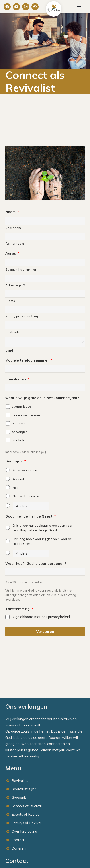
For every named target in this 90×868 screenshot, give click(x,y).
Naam (12, 212)
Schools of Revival (27, 806)
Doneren (19, 848)
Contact (18, 840)
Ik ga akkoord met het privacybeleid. (41, 617)
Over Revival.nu (24, 831)
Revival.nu (20, 780)
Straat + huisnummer (21, 270)
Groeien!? (19, 797)
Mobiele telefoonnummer (29, 360)
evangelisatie (21, 407)
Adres (12, 253)
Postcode (13, 332)
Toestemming (19, 609)
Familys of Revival (26, 823)
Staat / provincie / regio (23, 316)
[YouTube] (16, 7)
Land (9, 350)
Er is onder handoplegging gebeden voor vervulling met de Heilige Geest (43, 528)
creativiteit (19, 440)
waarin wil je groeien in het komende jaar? (42, 398)
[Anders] (31, 506)
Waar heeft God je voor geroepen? (36, 563)
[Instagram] (26, 7)
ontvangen (20, 432)
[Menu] (79, 7)
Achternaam (15, 244)
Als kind (18, 479)
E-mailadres (17, 379)
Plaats (10, 301)
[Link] (54, 9)
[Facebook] (7, 7)
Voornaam (13, 228)
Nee (16, 488)
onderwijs (19, 423)
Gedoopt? (16, 461)
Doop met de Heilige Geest (31, 516)
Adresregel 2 (15, 285)
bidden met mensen (26, 415)
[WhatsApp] (35, 7)
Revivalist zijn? (24, 789)
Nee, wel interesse (26, 496)
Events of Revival (26, 814)
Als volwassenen (25, 470)
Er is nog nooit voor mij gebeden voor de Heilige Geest (42, 541)
